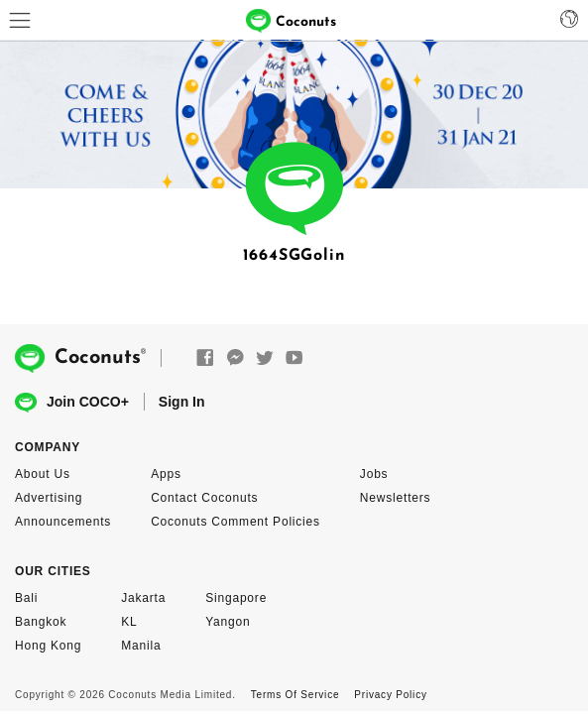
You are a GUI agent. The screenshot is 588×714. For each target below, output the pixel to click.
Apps (166, 474)
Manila (141, 646)
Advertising (49, 498)
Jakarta (143, 598)
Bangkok (41, 622)
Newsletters (395, 498)
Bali (26, 598)
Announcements (63, 522)
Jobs (374, 474)
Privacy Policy (390, 695)
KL (129, 622)
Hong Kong (48, 646)
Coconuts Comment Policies (235, 522)
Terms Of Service (295, 695)
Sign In (182, 402)
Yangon (228, 622)
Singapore (236, 598)
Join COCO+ (72, 403)
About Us (43, 474)
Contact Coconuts (204, 498)
